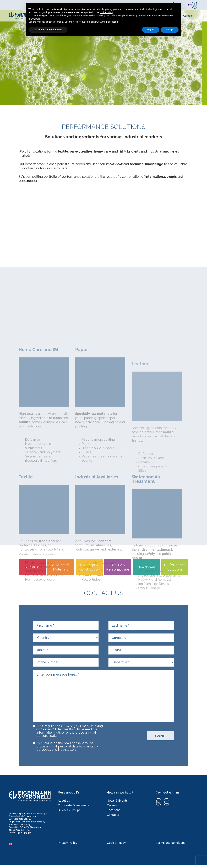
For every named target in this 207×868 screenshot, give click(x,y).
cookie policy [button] (106, 12)
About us (64, 803)
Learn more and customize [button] (48, 30)
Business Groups (69, 813)
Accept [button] (170, 30)
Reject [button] (151, 30)
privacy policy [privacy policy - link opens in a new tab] (112, 9)
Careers (188, 16)
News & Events (117, 803)
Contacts (113, 818)
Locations (114, 813)
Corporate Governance (74, 808)
